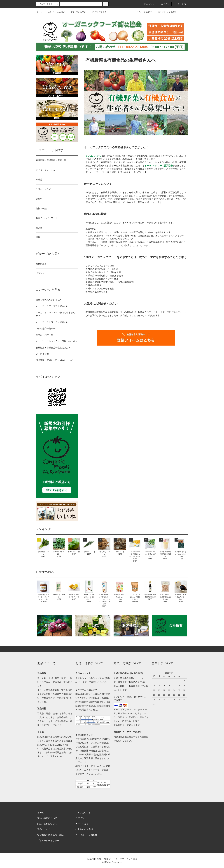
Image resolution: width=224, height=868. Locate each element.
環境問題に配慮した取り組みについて (54, 360)
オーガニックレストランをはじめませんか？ (55, 314)
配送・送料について (47, 824)
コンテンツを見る (97, 12)
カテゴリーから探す (54, 12)
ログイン (163, 4)
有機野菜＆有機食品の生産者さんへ (53, 348)
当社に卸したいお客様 (165, 12)
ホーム (39, 12)
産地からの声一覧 (44, 335)
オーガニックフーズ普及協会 (123, 859)
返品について (44, 829)
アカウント (147, 4)
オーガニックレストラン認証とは (52, 322)
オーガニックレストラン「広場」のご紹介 (56, 341)
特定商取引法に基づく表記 (50, 835)
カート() (180, 4)
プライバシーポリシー (48, 841)
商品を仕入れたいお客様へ (49, 300)
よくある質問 (42, 354)
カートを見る (82, 824)
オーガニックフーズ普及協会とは (52, 306)
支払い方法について (47, 818)
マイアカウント (83, 813)
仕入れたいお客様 (142, 12)
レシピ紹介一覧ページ (47, 328)
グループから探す (76, 12)
